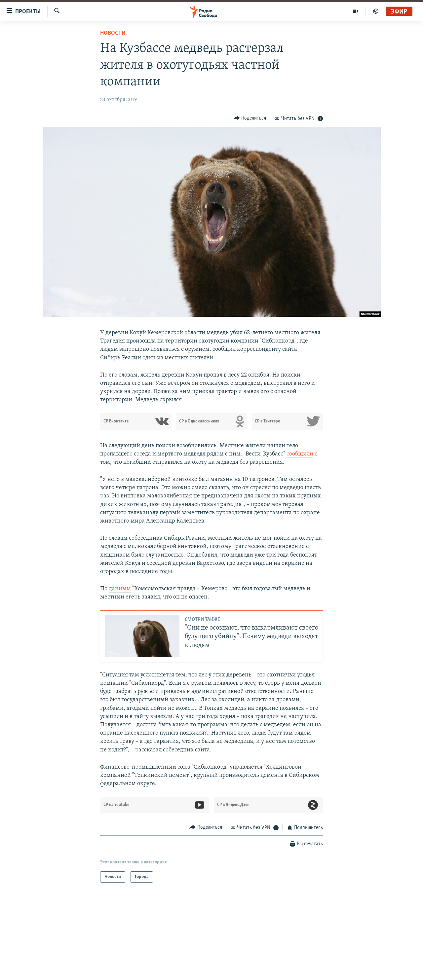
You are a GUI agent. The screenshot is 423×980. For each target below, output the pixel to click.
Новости (113, 33)
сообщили (300, 454)
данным (120, 589)
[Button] (250, 118)
